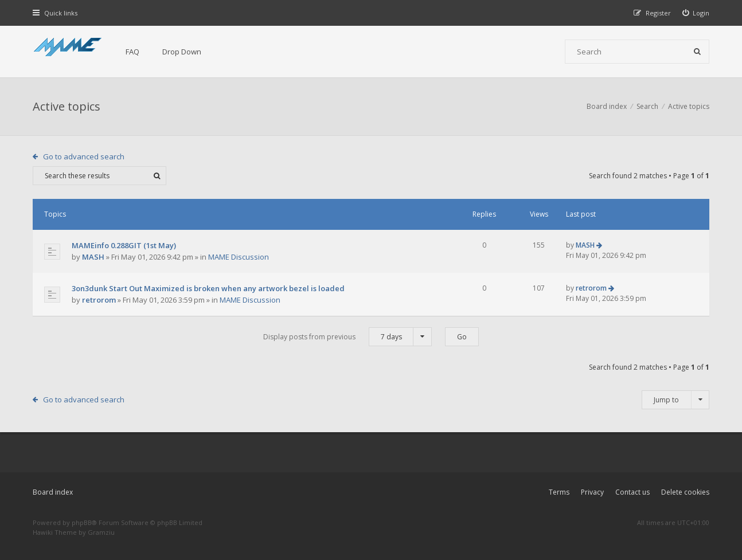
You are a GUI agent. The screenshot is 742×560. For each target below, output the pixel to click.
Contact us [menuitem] (632, 492)
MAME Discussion (239, 257)
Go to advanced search (84, 156)
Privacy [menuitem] (592, 492)
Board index (53, 492)
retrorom (99, 300)
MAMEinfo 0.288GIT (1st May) (124, 245)
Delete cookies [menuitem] (685, 492)
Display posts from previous (347, 337)
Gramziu (101, 532)
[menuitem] (696, 13)
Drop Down (182, 52)
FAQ (132, 52)
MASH (93, 257)
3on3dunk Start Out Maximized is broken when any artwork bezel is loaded (208, 288)
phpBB (82, 522)
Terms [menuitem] (559, 492)
